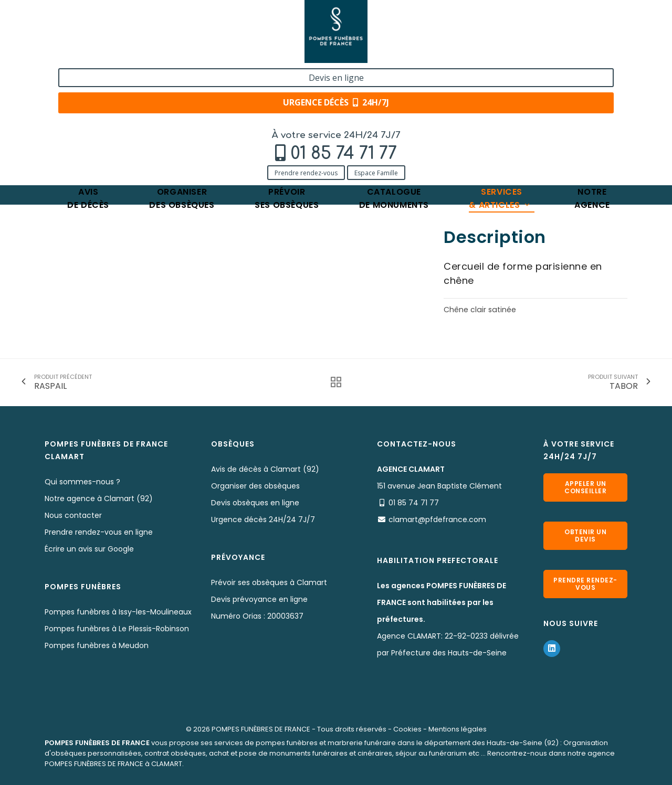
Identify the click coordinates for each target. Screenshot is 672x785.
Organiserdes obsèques (182, 81)
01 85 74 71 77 (119, 35)
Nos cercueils (186, 114)
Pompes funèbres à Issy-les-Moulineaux (118, 612)
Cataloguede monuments (394, 81)
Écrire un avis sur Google (89, 549)
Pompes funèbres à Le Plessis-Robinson (117, 629)
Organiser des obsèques (255, 486)
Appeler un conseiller (585, 487)
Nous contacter (73, 515)
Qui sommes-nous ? (82, 482)
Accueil (57, 114)
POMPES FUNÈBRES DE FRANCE (261, 729)
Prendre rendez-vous (82, 54)
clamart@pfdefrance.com (437, 519)
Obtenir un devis (585, 535)
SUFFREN (237, 114)
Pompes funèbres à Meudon (97, 645)
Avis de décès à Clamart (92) (265, 469)
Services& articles (500, 81)
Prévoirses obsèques (287, 81)
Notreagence (592, 81)
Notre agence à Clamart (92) (99, 498)
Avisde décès (88, 81)
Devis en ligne (560, 20)
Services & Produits (117, 114)
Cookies (407, 729)
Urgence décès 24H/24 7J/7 (263, 519)
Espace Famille (152, 54)
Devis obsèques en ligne (255, 503)
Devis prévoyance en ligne (259, 599)
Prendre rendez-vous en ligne (99, 532)
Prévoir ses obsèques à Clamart (269, 582)
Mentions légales (458, 729)
